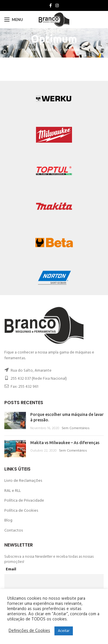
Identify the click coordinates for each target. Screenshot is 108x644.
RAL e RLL (13, 491)
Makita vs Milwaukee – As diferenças (65, 443)
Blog (8, 520)
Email (11, 569)
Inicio (33, 50)
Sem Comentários (76, 428)
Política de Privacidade (24, 501)
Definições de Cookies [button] (29, 631)
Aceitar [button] (64, 631)
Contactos (14, 531)
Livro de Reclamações (23, 481)
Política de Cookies (21, 511)
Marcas (51, 50)
